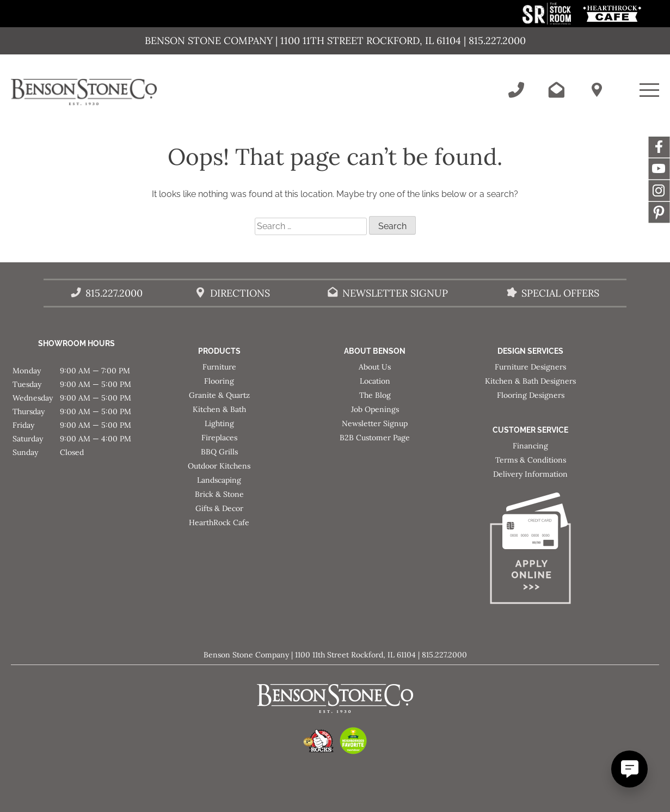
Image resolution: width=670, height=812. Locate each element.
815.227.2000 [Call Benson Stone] (114, 293)
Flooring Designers (531, 395)
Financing (530, 446)
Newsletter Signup (375, 423)
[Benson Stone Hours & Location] (597, 90)
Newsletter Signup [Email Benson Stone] (395, 293)
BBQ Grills (219, 452)
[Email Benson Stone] (556, 90)
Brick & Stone (219, 494)
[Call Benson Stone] (516, 90)
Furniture (219, 367)
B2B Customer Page (375, 438)
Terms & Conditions (531, 460)
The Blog (375, 395)
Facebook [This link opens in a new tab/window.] (659, 147)
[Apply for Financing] (531, 550)
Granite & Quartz (219, 395)
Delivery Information (530, 474)
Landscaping (219, 480)
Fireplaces (219, 438)
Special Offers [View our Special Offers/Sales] (560, 293)
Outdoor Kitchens (219, 466)
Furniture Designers (530, 367)
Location (375, 381)
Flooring (219, 381)
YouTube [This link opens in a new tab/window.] (659, 169)
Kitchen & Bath (219, 409)
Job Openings (375, 409)
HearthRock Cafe (219, 522)
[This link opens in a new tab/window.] (548, 21)
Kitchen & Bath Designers (530, 381)
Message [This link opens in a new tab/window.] (659, 212)
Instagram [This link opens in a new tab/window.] (659, 190)
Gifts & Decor (219, 508)
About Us (375, 367)
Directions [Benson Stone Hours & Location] (240, 293)
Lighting (219, 423)
